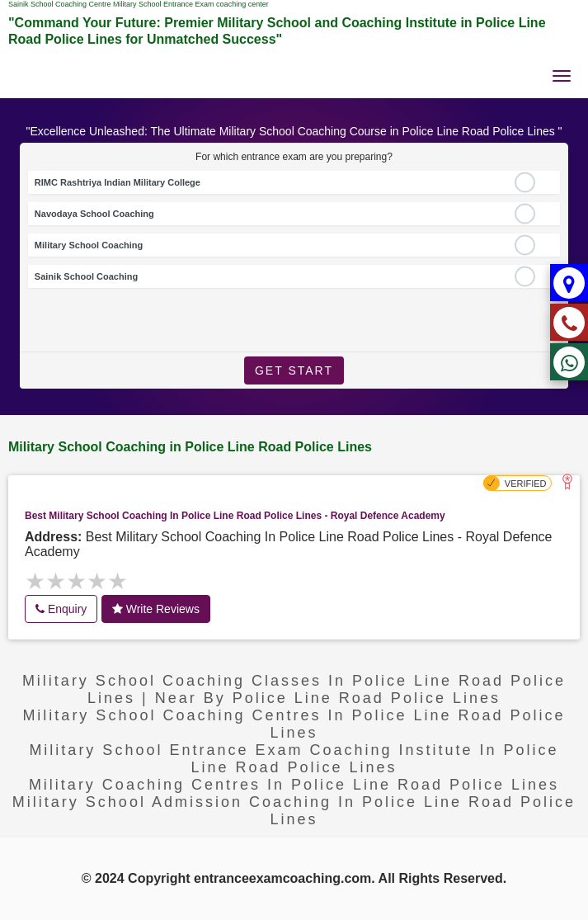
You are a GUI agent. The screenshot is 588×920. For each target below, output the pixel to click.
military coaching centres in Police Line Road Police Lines (294, 785)
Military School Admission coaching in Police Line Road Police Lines (294, 811)
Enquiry (61, 609)
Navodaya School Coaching (94, 214)
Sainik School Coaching (86, 276)
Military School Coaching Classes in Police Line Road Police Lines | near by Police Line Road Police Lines (294, 689)
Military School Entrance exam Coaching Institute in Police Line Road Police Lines (294, 759)
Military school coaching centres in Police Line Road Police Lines (294, 724)
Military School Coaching (89, 245)
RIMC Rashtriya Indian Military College (118, 182)
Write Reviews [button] (156, 609)
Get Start (294, 370)
